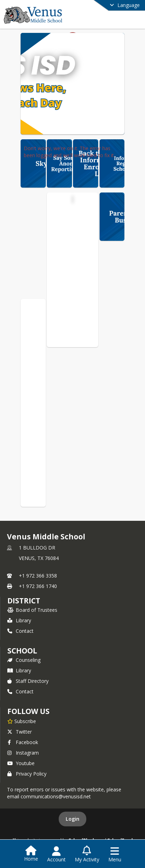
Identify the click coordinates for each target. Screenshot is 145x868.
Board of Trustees (32, 610)
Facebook (23, 742)
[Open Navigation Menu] (115, 854)
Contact (20, 631)
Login (72, 819)
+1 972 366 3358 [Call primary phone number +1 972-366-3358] (38, 576)
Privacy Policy (27, 774)
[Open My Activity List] (87, 854)
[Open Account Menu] (56, 854)
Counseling (24, 660)
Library (19, 620)
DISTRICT (24, 601)
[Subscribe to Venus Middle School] (22, 721)
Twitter (20, 732)
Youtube (21, 763)
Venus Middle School (74, 212)
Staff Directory (28, 681)
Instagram (23, 753)
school (22, 651)
